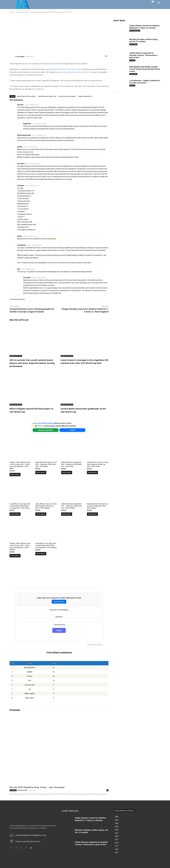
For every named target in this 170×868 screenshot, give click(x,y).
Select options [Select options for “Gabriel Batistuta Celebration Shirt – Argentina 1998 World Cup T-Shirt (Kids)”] (67, 473)
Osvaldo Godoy (22, 790)
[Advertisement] (59, 34)
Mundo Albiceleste (85, 96)
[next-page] (118, 92)
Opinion (132, 85)
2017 (117, 846)
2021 (117, 833)
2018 (117, 843)
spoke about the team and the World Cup (75, 72)
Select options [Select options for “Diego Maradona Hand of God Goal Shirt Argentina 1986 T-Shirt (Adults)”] (92, 514)
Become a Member (46, 430)
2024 (117, 823)
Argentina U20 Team (67, 356)
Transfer (132, 60)
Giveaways (13, 790)
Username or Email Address (59, 610)
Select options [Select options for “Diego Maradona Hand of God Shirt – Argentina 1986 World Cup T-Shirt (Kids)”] (41, 473)
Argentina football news (26, 96)
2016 (117, 849)
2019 (117, 840)
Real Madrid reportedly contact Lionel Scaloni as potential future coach (145, 69)
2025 (117, 820)
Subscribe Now (59, 602)
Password (59, 617)
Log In (72, 430)
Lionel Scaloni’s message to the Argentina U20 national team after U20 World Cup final (83, 363)
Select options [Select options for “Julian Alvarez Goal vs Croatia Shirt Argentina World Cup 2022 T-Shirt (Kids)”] (92, 473)
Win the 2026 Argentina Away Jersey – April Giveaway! (37, 787)
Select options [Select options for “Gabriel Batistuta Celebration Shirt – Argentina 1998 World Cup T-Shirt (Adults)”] (67, 514)
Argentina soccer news (67, 96)
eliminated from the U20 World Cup (65, 69)
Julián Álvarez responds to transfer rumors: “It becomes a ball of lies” (144, 55)
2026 (117, 817)
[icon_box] (25, 842)
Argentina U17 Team (16, 356)
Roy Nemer (21, 57)
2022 (117, 830)
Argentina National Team (47, 96)
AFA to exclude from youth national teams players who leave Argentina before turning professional (33, 363)
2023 (117, 827)
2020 (117, 836)
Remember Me (59, 625)
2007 (117, 853)
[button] (158, 2)
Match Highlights (135, 31)
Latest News (133, 44)
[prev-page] (115, 92)
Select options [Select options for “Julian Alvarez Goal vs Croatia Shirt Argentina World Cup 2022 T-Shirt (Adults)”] (41, 514)
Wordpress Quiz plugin (96, 645)
